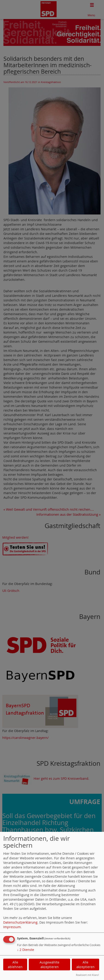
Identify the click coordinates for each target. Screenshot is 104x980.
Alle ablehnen (15, 965)
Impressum (12, 927)
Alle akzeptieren (85, 965)
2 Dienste (26, 950)
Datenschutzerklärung (20, 922)
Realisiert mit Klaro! (87, 975)
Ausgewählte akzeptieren (49, 965)
